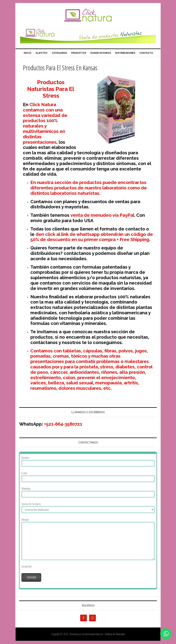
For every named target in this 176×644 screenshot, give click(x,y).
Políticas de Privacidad (115, 634)
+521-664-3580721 (63, 424)
